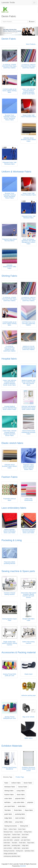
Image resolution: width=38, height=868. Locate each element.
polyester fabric (20, 798)
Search (32, 22)
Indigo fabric (8, 818)
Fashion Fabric (10, 477)
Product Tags (20, 777)
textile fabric (22, 806)
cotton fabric (8, 798)
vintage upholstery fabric (10, 854)
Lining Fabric (21, 791)
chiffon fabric (8, 822)
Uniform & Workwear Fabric (16, 172)
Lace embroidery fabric (14, 508)
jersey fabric (19, 822)
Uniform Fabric (16, 783)
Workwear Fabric (10, 787)
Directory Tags (8, 777)
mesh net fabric (20, 818)
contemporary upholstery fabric (12, 856)
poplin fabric (8, 814)
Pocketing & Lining (12, 540)
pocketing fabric (20, 814)
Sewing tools (24, 826)
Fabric (6, 783)
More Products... (31, 44)
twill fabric (7, 802)
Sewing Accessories (11, 826)
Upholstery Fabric (29, 851)
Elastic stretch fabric (12, 443)
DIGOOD (23, 866)
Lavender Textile (8, 3)
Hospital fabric (9, 359)
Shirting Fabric (9, 276)
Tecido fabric (18, 810)
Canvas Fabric (23, 787)
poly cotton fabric (19, 802)
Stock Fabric (21, 795)
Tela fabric (8, 810)
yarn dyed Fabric (10, 806)
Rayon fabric (29, 810)
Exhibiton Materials (12, 746)
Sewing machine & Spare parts (18, 571)
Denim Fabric (9, 39)
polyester (30, 802)
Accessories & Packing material (19, 652)
